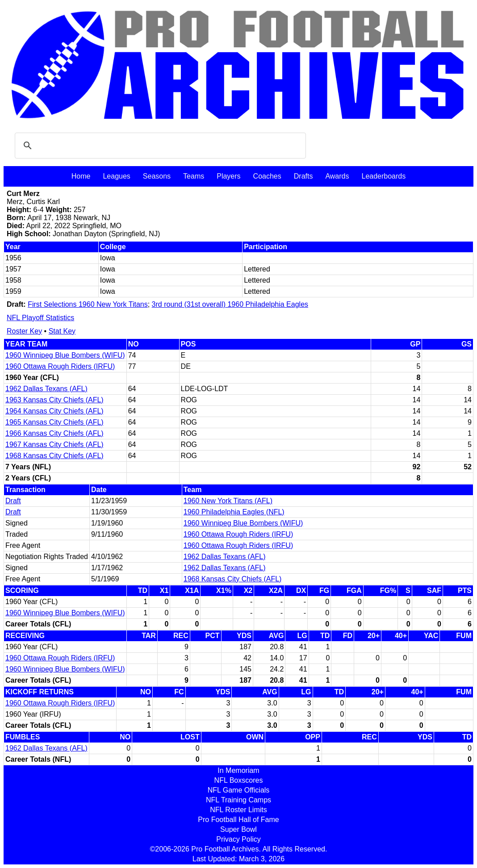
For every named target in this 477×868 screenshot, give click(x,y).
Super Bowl (238, 829)
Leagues (116, 176)
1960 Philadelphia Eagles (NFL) (234, 512)
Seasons (157, 176)
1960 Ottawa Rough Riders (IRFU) (60, 366)
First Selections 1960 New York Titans (88, 304)
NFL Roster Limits (238, 810)
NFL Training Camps (238, 800)
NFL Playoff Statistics (40, 318)
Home (81, 176)
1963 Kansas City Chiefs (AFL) (54, 400)
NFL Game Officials (239, 790)
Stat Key (62, 331)
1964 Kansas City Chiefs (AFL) (54, 411)
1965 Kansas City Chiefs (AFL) (54, 422)
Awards (337, 176)
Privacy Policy (238, 839)
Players (228, 176)
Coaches (267, 176)
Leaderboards (383, 176)
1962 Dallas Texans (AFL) (46, 389)
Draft (13, 501)
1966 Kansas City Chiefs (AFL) (54, 433)
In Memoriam (238, 770)
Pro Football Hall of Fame (238, 820)
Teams (194, 176)
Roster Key (24, 331)
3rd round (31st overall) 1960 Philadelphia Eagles (230, 304)
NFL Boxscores (239, 780)
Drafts (303, 176)
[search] (159, 146)
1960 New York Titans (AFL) (228, 501)
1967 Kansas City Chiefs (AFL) (54, 444)
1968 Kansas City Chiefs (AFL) (54, 456)
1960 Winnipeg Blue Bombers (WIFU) (65, 355)
